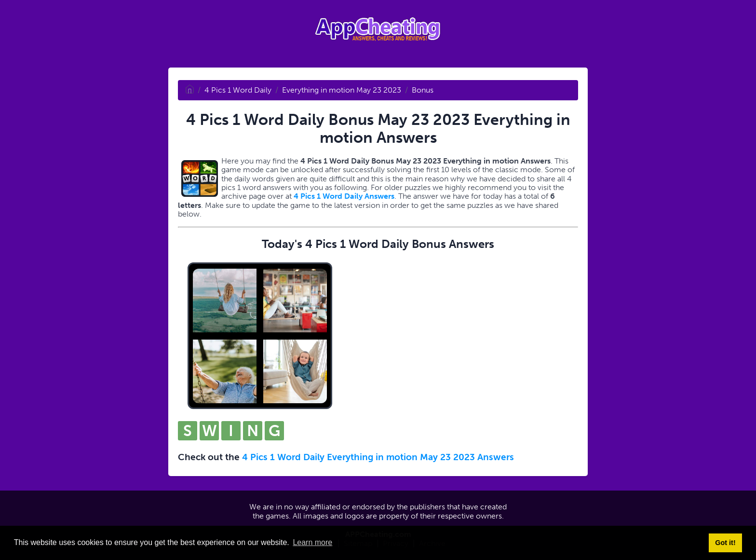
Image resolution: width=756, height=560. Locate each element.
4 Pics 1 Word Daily (238, 90)
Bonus (423, 90)
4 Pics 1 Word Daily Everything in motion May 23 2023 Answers (378, 457)
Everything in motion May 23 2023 (342, 90)
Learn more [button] (312, 542)
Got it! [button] (725, 543)
